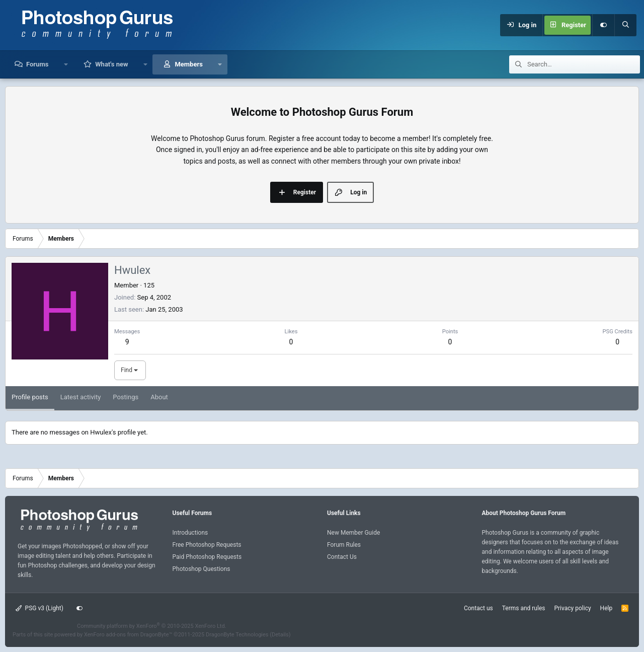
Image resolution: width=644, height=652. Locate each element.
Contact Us (342, 557)
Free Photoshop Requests (207, 545)
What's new (111, 64)
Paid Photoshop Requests (207, 557)
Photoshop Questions (202, 569)
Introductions (190, 533)
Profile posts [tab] (30, 397)
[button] (66, 64)
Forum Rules (344, 545)
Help (607, 608)
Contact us (478, 608)
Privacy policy (572, 608)
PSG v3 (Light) (39, 608)
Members (188, 64)
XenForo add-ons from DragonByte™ (128, 635)
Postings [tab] (126, 397)
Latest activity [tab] (81, 397)
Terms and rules (524, 608)
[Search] (625, 25)
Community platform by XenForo (152, 626)
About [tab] (159, 397)
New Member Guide (353, 533)
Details (280, 635)
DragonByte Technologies (237, 635)
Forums (37, 64)
